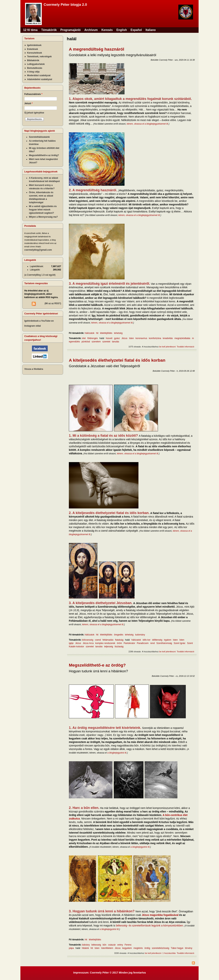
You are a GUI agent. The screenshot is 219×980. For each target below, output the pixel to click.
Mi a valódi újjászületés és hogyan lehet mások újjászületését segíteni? (43, 210)
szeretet (106, 342)
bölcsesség (88, 640)
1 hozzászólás (169, 953)
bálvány (86, 945)
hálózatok (90, 333)
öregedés (119, 635)
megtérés (138, 948)
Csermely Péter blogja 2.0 (65, 5)
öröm (119, 643)
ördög (147, 948)
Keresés (107, 30)
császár (112, 945)
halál (102, 338)
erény (120, 945)
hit (97, 333)
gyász (117, 338)
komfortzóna (155, 338)
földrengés (93, 338)
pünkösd (86, 342)
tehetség (118, 333)
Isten (131, 338)
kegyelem (127, 948)
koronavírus (141, 338)
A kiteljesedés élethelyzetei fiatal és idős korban (117, 360)
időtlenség (157, 640)
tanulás (116, 342)
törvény (189, 948)
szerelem (96, 342)
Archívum (91, 30)
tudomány (140, 635)
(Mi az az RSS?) (53, 303)
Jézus (124, 338)
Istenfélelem (107, 948)
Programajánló (70, 30)
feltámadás (108, 640)
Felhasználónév (33, 94)
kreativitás (168, 338)
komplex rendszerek (105, 643)
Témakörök (49, 30)
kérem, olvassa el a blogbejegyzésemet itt (147, 124)
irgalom (167, 640)
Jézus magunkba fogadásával (160, 915)
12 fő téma (30, 30)
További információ (185, 347)
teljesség (108, 647)
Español (136, 30)
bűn (104, 945)
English (122, 30)
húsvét (109, 338)
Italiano (151, 30)
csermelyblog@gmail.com (38, 250)
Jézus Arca (88, 643)
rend (153, 643)
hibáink (85, 948)
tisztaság (119, 647)
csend (98, 640)
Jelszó (28, 103)
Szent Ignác (180, 643)
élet (84, 338)
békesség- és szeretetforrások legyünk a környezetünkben (150, 926)
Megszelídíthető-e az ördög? (97, 665)
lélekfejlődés (106, 333)
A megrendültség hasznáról (97, 49)
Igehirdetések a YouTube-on (39, 321)
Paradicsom (143, 643)
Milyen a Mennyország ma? (43, 217)
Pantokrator (129, 643)
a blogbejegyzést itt (117, 753)
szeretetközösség (160, 948)
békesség (96, 945)
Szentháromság (164, 643)
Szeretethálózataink (39, 137)
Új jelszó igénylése (34, 113)
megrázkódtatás (182, 338)
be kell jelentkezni (167, 347)
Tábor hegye (177, 948)
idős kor (147, 640)
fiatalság (119, 640)
